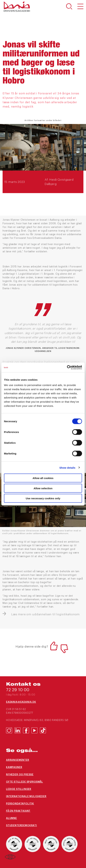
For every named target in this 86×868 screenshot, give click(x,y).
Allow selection (43, 488)
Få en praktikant (18, 811)
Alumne (11, 818)
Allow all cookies (43, 478)
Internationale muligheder (26, 796)
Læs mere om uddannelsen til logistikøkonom (45, 614)
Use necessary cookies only (43, 498)
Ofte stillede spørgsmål (25, 782)
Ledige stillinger (19, 789)
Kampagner (14, 767)
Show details (67, 468)
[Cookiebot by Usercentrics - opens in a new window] (67, 367)
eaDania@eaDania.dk (21, 702)
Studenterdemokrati (21, 826)
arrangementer (18, 760)
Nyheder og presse (20, 775)
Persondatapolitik (20, 804)
